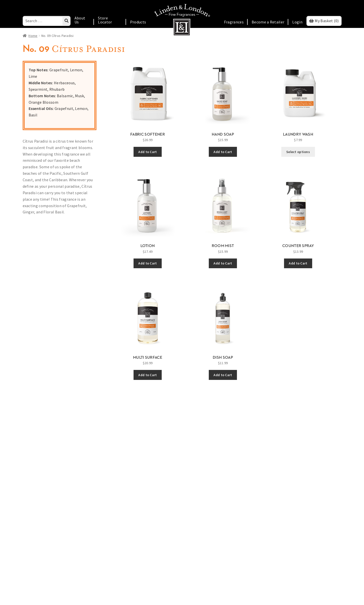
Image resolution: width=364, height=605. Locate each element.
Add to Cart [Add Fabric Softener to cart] (147, 152)
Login (297, 22)
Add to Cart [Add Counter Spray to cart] (298, 263)
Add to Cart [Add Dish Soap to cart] (223, 375)
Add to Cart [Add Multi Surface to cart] (147, 375)
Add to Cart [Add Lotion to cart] (147, 263)
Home (33, 36)
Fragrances (234, 22)
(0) (327, 21)
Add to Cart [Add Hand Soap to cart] (223, 152)
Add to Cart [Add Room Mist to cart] (223, 263)
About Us (80, 20)
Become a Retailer (268, 22)
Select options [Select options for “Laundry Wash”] (298, 152)
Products (138, 22)
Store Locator (105, 20)
